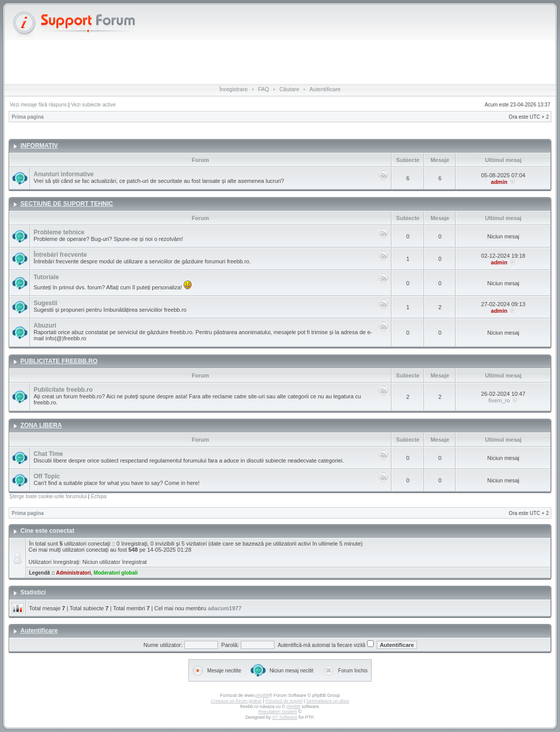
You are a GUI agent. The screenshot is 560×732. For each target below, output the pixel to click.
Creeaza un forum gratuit (236, 701)
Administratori (73, 573)
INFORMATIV (39, 146)
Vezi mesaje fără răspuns (38, 105)
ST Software (285, 717)
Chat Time (48, 454)
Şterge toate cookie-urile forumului (48, 496)
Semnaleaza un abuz (328, 701)
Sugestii (46, 303)
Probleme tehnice (59, 232)
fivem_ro (499, 400)
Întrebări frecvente (60, 255)
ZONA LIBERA (41, 425)
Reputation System (277, 712)
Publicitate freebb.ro (63, 390)
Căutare (289, 89)
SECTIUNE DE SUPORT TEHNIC (67, 204)
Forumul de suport (284, 701)
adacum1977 (225, 608)
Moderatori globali (116, 573)
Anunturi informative (64, 174)
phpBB (262, 695)
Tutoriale (46, 277)
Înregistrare (234, 89)
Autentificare (325, 89)
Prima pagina (28, 117)
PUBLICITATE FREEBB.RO (59, 361)
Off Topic (47, 476)
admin (499, 182)
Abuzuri (45, 326)
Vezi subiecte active (93, 105)
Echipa (99, 496)
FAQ (264, 89)
